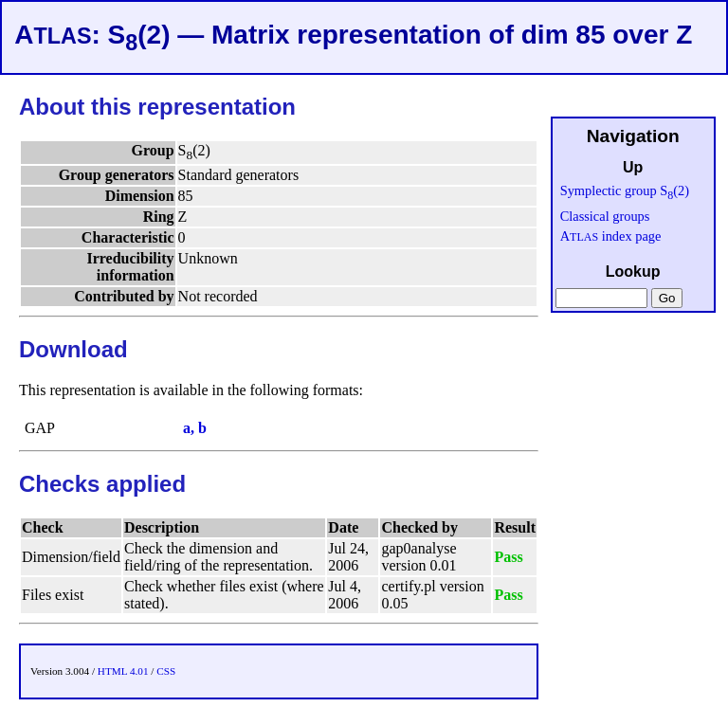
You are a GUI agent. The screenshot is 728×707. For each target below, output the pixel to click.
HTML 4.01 (123, 671)
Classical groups (605, 216)
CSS (166, 671)
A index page (611, 236)
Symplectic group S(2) (625, 190)
